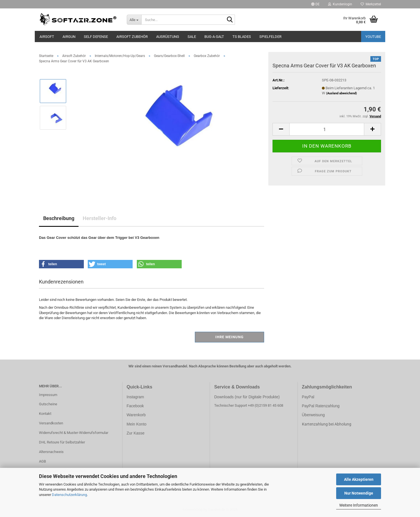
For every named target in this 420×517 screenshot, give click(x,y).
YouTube (373, 37)
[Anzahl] (327, 129)
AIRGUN (69, 37)
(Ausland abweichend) (341, 93)
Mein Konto (137, 424)
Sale (192, 37)
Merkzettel (371, 4)
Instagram (135, 397)
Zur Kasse (136, 433)
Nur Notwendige (359, 493)
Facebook (135, 406)
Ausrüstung (168, 37)
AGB (42, 461)
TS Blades (242, 37)
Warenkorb (136, 415)
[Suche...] (134, 20)
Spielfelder (270, 37)
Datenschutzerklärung (69, 495)
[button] (315, 4)
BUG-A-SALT (214, 37)
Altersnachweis (51, 452)
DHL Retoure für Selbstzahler (62, 442)
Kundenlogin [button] (340, 4)
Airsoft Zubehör (132, 37)
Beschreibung (59, 218)
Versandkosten (51, 423)
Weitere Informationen (359, 505)
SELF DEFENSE (96, 37)
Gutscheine (48, 404)
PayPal (308, 397)
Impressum (48, 395)
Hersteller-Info (100, 218)
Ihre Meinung (229, 337)
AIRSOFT (47, 37)
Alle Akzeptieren (359, 479)
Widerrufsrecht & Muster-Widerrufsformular (74, 433)
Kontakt (45, 414)
